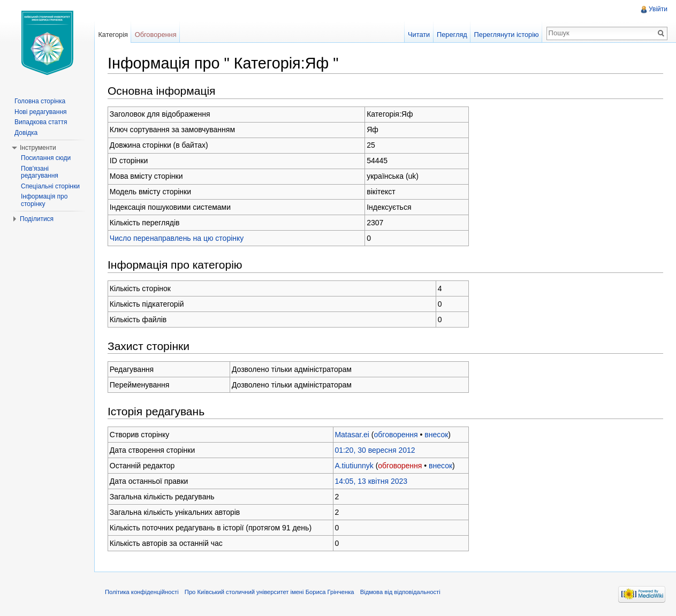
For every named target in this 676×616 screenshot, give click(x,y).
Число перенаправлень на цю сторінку (177, 238)
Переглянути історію (507, 35)
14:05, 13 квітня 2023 (371, 481)
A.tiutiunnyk (354, 466)
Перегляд (452, 35)
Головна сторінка (40, 101)
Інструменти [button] (38, 148)
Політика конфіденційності (142, 592)
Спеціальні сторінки (50, 186)
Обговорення (156, 35)
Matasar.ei (352, 435)
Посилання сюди (46, 158)
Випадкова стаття (41, 122)
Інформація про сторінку (44, 200)
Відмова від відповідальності (400, 592)
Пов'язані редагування (40, 172)
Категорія (113, 35)
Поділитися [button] (37, 219)
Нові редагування (41, 112)
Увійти (658, 9)
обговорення (396, 435)
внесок (436, 435)
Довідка (26, 133)
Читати (419, 35)
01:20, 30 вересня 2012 (375, 450)
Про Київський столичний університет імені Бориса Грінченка (269, 592)
